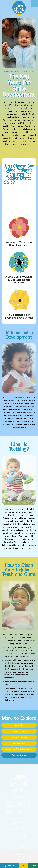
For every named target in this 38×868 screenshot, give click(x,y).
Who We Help (19, 725)
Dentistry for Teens (19, 743)
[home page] (19, 8)
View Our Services (19, 755)
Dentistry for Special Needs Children (19, 749)
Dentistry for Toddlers (19, 731)
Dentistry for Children (19, 737)
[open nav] (34, 4)
